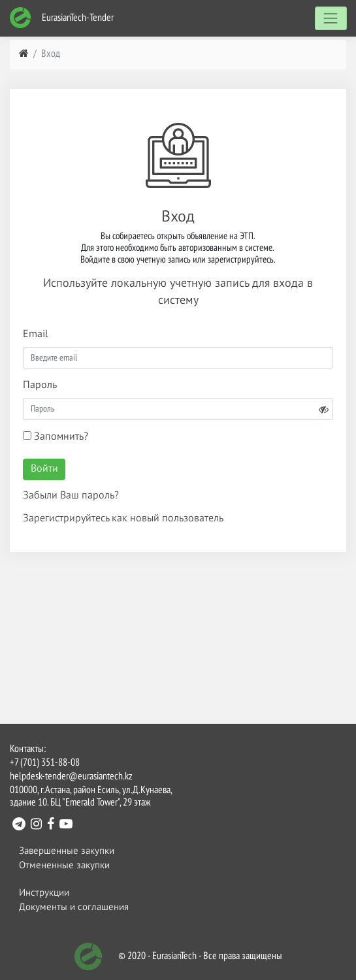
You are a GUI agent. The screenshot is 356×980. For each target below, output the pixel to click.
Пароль (40, 385)
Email (36, 335)
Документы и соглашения (74, 907)
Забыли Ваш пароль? (71, 496)
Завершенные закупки (67, 851)
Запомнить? (56, 437)
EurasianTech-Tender (61, 18)
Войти (44, 469)
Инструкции (44, 893)
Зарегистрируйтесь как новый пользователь (123, 519)
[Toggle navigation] (331, 18)
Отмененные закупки (64, 865)
